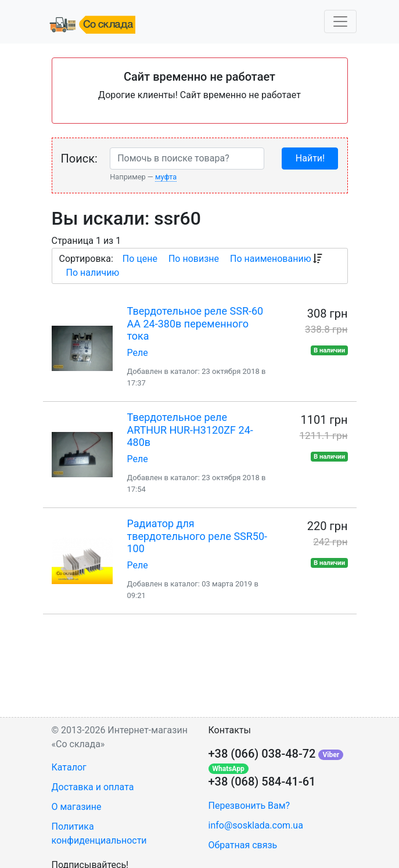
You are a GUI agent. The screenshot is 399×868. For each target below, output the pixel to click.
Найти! (310, 158)
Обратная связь (243, 845)
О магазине (77, 807)
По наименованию (271, 259)
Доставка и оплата (93, 787)
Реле (138, 353)
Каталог (69, 767)
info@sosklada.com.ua (256, 825)
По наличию (93, 273)
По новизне (194, 259)
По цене (140, 259)
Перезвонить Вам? (249, 806)
